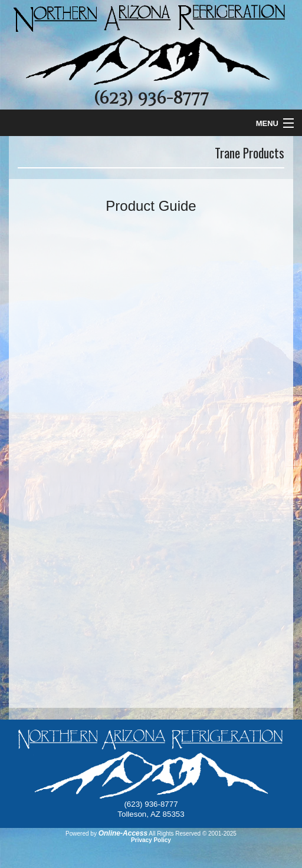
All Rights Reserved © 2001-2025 (193, 834)
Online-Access (123, 833)
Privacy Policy (151, 840)
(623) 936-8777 (151, 98)
